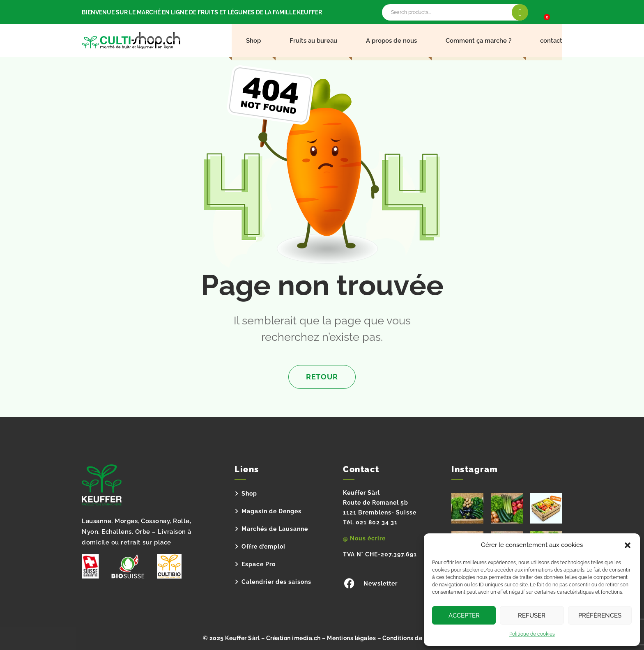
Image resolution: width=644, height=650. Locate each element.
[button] (628, 545)
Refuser (532, 616)
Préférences (600, 616)
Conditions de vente (411, 638)
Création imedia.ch (293, 638)
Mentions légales (351, 638)
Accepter (464, 616)
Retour (322, 377)
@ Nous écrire (364, 538)
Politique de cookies (532, 634)
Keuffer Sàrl (242, 638)
